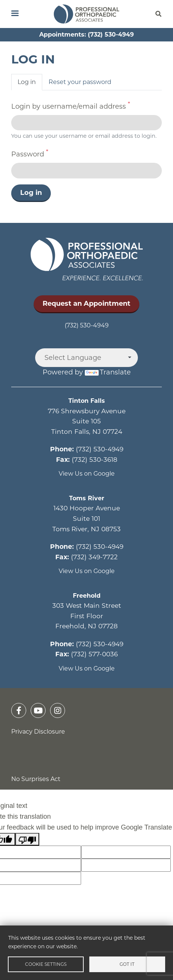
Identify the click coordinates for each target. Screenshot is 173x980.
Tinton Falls (87, 401)
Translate (108, 372)
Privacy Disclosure (38, 732)
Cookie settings (46, 964)
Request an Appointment (86, 304)
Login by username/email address (69, 106)
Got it (127, 964)
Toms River (87, 498)
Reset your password (80, 82)
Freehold (87, 596)
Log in (27, 82)
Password (28, 154)
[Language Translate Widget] (86, 358)
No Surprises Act (36, 779)
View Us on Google (87, 474)
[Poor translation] (27, 839)
